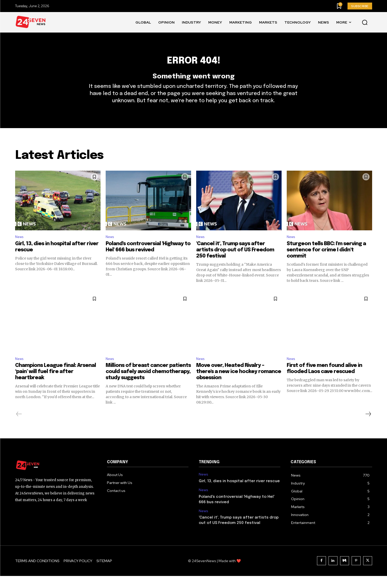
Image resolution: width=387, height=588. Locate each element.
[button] (365, 23)
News (20, 247)
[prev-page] (19, 426)
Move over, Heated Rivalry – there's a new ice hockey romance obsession (239, 384)
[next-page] (368, 426)
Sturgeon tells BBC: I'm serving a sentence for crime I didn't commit (326, 261)
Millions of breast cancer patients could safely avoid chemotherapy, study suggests (148, 384)
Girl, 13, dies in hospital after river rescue (239, 493)
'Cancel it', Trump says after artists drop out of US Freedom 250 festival (235, 261)
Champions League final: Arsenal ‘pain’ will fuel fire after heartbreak (56, 384)
